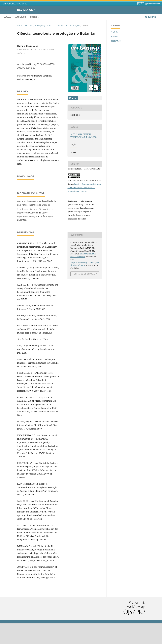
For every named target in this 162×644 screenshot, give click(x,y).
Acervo (29, 26)
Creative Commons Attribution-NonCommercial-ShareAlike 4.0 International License (85, 188)
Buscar (151, 17)
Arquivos (21, 17)
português (116, 41)
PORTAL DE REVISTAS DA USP (15, 4)
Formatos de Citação (84, 274)
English (114, 32)
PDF (74, 98)
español (114, 36)
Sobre (34, 17)
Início (20, 26)
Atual (8, 17)
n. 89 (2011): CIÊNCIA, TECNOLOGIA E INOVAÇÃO (57, 26)
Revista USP (26, 10)
